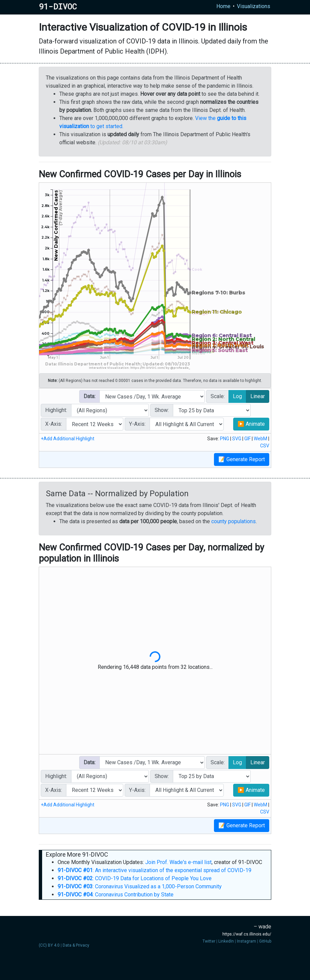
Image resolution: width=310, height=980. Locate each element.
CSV (265, 446)
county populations (234, 521)
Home (223, 6)
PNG (225, 439)
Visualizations (254, 6)
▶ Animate (251, 424)
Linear (258, 396)
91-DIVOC (58, 6)
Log (237, 396)
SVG (237, 439)
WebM (260, 439)
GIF (247, 439)
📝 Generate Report (242, 459)
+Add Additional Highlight (68, 439)
